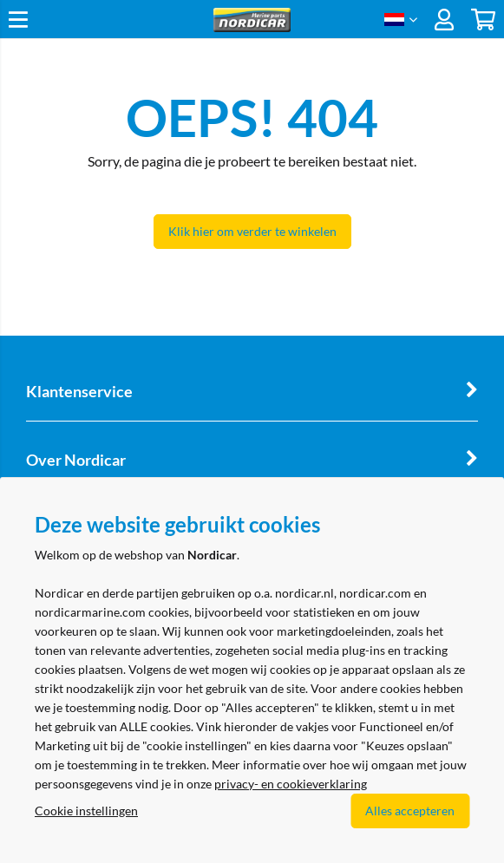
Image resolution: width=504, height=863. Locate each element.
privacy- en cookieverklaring (291, 784)
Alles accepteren (410, 811)
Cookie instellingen (86, 811)
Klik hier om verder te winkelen (252, 231)
